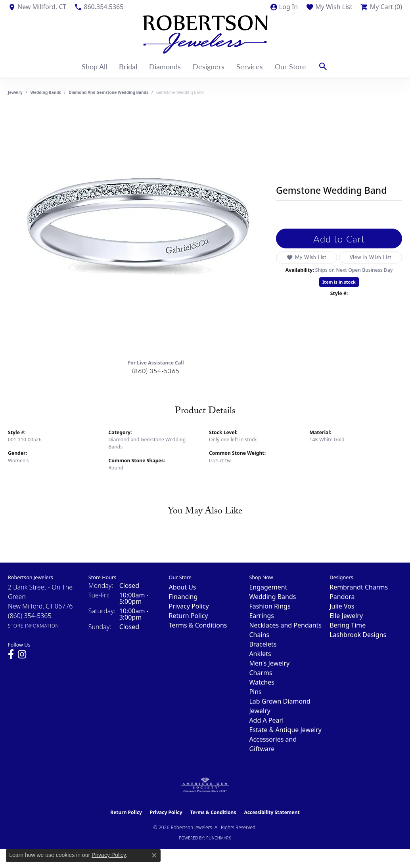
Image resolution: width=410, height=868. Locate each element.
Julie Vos (342, 606)
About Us (183, 587)
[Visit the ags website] (205, 785)
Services (250, 66)
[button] (284, 7)
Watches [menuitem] (262, 682)
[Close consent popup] (154, 855)
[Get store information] (34, 626)
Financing (183, 597)
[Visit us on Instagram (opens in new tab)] (22, 654)
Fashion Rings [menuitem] (270, 606)
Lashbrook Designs (358, 635)
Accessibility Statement (272, 812)
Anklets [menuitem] (260, 654)
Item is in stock (339, 282)
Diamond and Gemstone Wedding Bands (108, 92)
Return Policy (189, 616)
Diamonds (165, 66)
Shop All (94, 66)
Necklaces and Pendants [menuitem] (285, 625)
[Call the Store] (30, 616)
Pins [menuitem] (255, 692)
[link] (37, 7)
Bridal (128, 66)
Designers (209, 66)
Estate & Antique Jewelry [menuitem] (285, 730)
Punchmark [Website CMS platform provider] (219, 838)
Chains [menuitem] (259, 635)
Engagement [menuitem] (268, 587)
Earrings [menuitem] (262, 616)
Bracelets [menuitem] (263, 644)
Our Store (290, 66)
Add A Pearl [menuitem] (266, 720)
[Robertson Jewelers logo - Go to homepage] (205, 34)
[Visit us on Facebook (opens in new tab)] (11, 654)
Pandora (342, 597)
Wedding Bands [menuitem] (272, 597)
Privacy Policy (189, 606)
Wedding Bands (46, 92)
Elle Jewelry (346, 616)
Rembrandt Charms (359, 587)
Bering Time (348, 625)
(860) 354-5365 (156, 371)
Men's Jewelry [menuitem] (269, 663)
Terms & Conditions (198, 625)
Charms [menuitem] (261, 673)
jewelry (15, 92)
